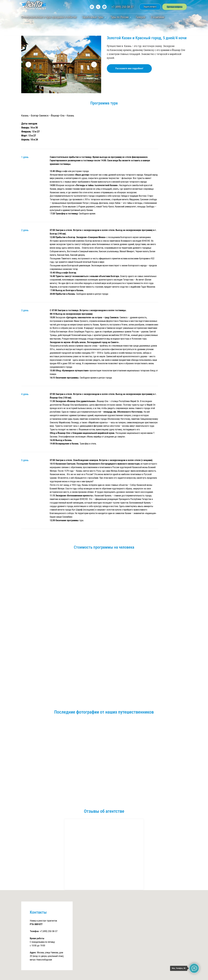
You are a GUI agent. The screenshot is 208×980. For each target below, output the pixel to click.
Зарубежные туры (93, 17)
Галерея (141, 17)
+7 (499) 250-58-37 (123, 7)
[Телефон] (98, 7)
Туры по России (120, 17)
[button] (150, 7)
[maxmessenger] (92, 7)
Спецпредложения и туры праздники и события (49, 17)
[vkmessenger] (104, 7)
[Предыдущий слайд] (28, 65)
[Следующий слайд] (94, 65)
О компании (158, 17)
